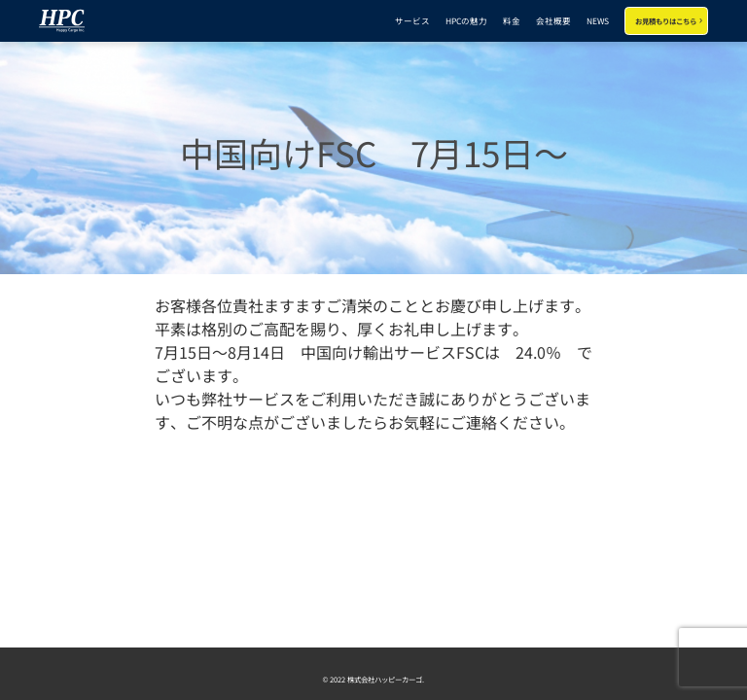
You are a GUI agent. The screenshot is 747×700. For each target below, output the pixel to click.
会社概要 (553, 20)
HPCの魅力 (466, 20)
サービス (412, 20)
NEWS (598, 20)
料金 (512, 20)
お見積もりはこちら (666, 21)
